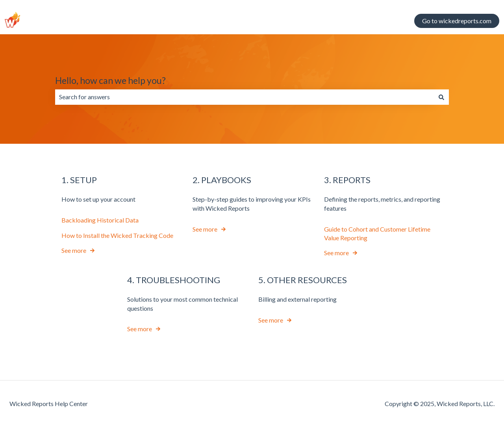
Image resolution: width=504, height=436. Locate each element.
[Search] (441, 97)
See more (74, 250)
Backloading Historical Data (100, 220)
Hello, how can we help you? (110, 80)
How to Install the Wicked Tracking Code (117, 235)
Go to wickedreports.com (457, 21)
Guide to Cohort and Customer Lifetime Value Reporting (377, 233)
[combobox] (245, 97)
